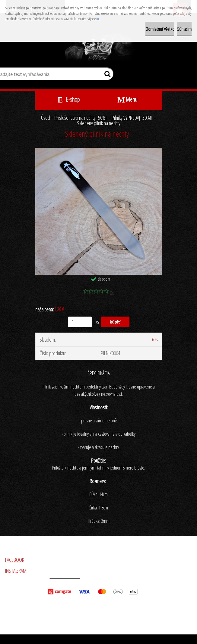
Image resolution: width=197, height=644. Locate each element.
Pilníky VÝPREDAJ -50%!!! (132, 118)
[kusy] (80, 322)
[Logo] (98, 48)
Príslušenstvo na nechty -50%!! (81, 118)
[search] (106, 75)
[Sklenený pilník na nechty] (99, 151)
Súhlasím (184, 29)
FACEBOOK (15, 560)
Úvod (46, 118)
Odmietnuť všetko (160, 29)
